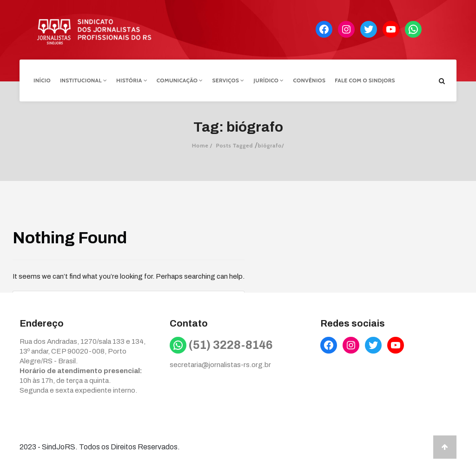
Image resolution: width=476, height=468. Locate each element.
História (132, 80)
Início (42, 80)
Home (200, 145)
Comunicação (180, 80)
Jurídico (269, 80)
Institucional (83, 80)
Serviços (228, 80)
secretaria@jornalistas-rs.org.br (220, 365)
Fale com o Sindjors (365, 80)
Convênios (310, 80)
